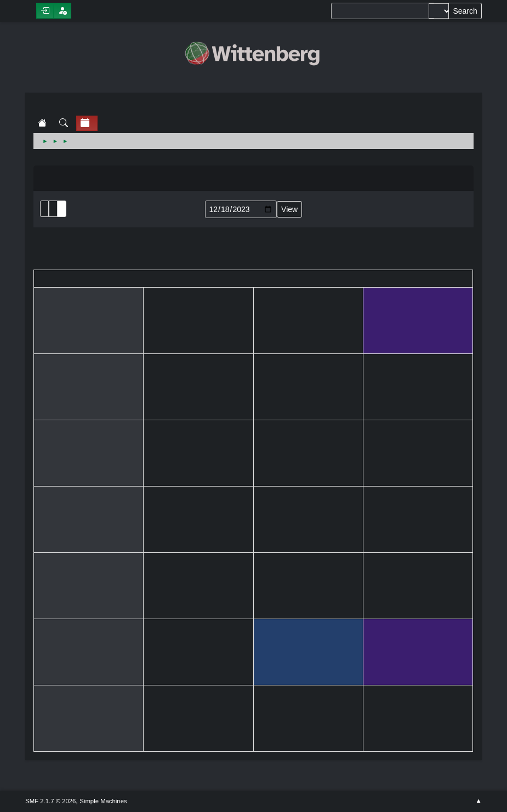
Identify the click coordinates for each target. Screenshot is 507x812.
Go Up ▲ (479, 801)
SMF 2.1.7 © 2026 (50, 801)
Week (62, 209)
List (44, 209)
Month (53, 209)
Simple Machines (103, 801)
